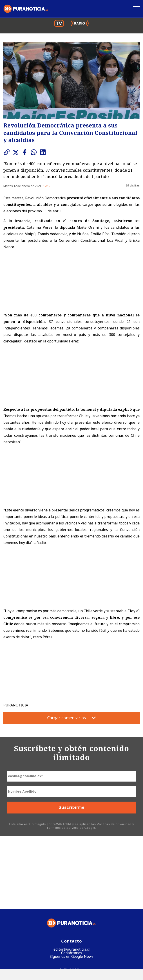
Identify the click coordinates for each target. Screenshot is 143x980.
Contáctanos (72, 880)
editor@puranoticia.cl (72, 877)
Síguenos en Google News (72, 884)
